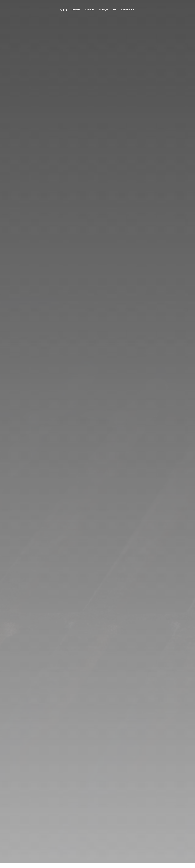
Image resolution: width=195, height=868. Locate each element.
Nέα (115, 10)
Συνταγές (104, 10)
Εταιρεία (76, 10)
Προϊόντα (90, 10)
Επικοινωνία (128, 10)
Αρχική (63, 10)
